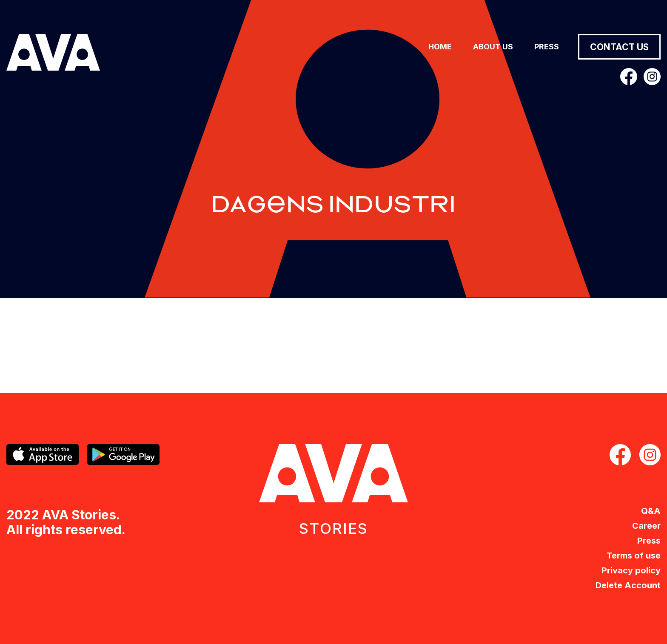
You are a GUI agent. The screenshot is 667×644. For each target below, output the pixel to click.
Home (440, 47)
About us (493, 47)
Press (547, 47)
